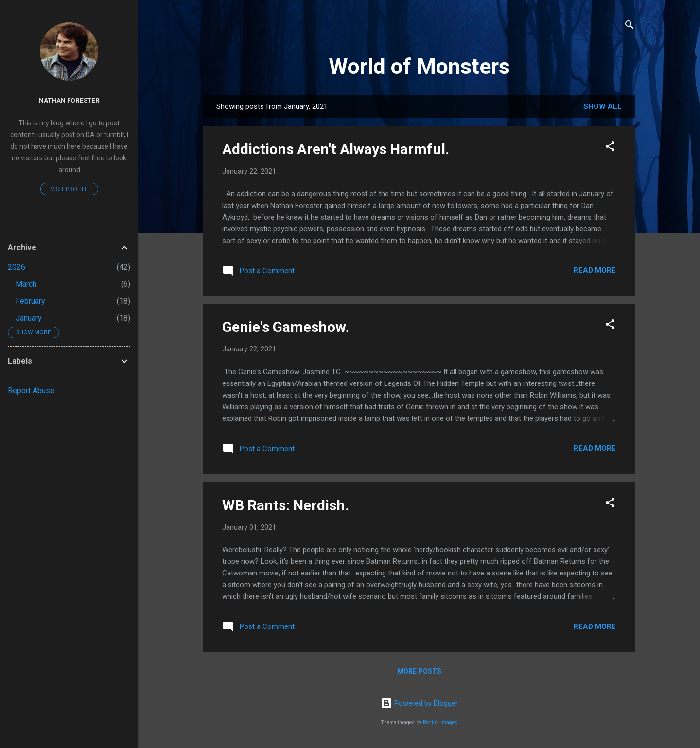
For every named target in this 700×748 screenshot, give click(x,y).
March (26, 284)
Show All (603, 106)
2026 (17, 267)
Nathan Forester (69, 100)
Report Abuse (31, 391)
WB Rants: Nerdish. (286, 505)
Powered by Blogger (419, 703)
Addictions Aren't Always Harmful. (336, 149)
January (29, 318)
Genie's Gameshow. (286, 327)
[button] (610, 148)
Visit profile (69, 189)
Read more (595, 270)
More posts (419, 671)
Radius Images (440, 722)
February (30, 301)
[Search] (630, 26)
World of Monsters (419, 66)
